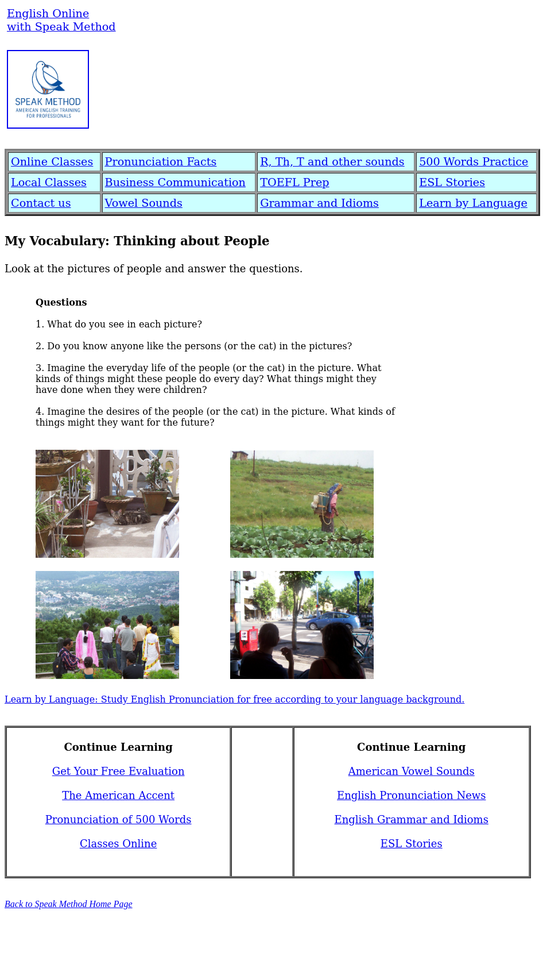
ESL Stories (452, 182)
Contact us (41, 203)
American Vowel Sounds (412, 771)
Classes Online (118, 844)
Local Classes (49, 182)
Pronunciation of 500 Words (119, 819)
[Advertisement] (340, 96)
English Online (48, 13)
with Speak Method (61, 27)
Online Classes (52, 162)
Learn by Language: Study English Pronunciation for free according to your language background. (234, 699)
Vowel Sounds (144, 203)
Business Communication (175, 182)
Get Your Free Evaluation (119, 771)
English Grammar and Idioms (412, 819)
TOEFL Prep (294, 182)
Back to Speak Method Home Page (69, 904)
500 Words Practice (474, 162)
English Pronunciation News (411, 795)
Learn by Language (473, 203)
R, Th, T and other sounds (332, 162)
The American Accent (118, 795)
